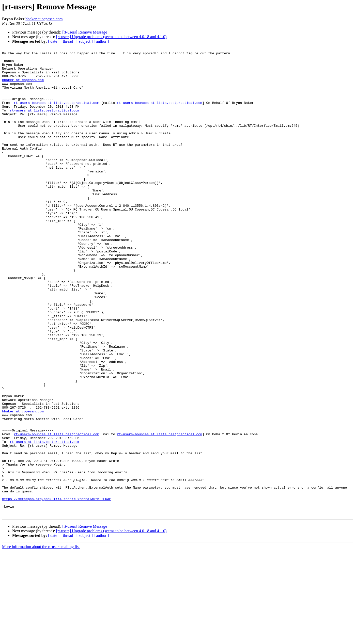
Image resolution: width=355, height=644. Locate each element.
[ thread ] (68, 41)
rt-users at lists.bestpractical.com (45, 122)
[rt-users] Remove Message (85, 32)
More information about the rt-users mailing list (41, 640)
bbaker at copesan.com (44, 19)
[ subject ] (85, 41)
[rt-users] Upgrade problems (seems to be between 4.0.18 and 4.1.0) (111, 37)
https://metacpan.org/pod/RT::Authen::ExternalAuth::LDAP (57, 589)
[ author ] (101, 41)
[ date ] (54, 41)
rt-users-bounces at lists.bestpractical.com (57, 113)
